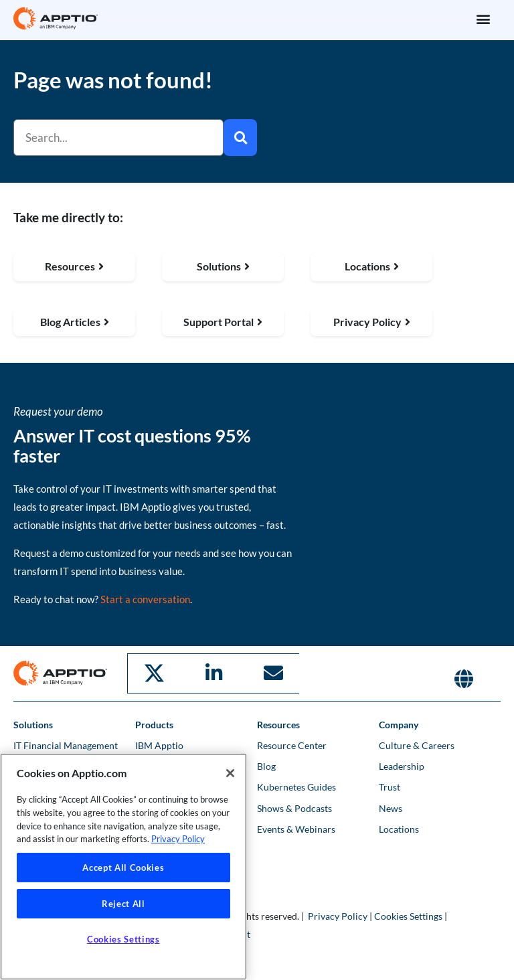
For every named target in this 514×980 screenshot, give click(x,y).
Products (154, 725)
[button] (483, 18)
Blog (266, 767)
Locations (399, 830)
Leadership (402, 767)
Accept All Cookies (123, 868)
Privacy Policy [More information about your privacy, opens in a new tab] (178, 839)
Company (399, 725)
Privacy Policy (338, 917)
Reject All (123, 904)
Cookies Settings (408, 917)
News (391, 809)
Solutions (33, 725)
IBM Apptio (159, 746)
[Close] (230, 773)
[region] (123, 867)
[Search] (240, 138)
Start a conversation (145, 602)
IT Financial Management (66, 746)
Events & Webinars (296, 830)
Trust (390, 788)
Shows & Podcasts (294, 809)
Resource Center (292, 746)
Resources (278, 725)
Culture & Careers (417, 746)
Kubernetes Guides (296, 788)
